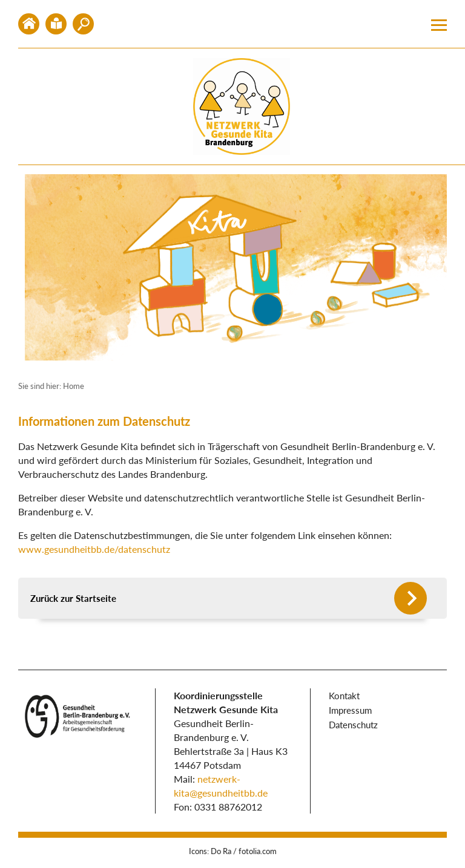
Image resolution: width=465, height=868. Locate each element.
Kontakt (56, 24)
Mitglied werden (83, 24)
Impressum (350, 710)
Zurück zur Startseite (73, 598)
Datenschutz (353, 725)
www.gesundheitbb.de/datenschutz (94, 549)
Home (29, 24)
